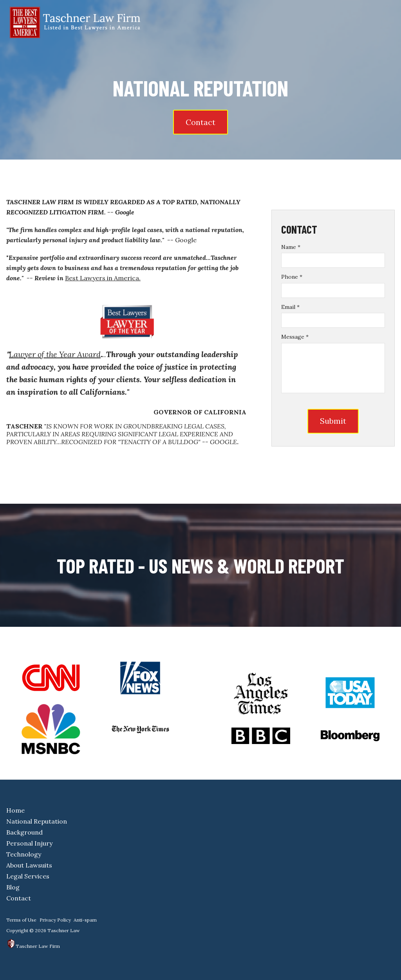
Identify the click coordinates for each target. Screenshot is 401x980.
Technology (24, 854)
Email (290, 307)
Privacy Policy (55, 920)
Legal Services (28, 876)
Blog (13, 887)
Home (15, 810)
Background (24, 832)
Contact (200, 122)
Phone (292, 277)
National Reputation (37, 821)
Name (291, 247)
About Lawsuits (29, 865)
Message (295, 337)
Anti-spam (85, 920)
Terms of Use (21, 920)
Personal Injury (29, 843)
